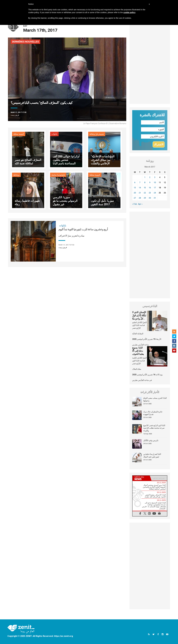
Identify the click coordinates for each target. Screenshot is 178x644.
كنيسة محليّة (19, 134)
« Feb (135, 204)
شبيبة (101, 134)
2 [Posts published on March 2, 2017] (150, 177)
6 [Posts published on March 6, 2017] (135, 182)
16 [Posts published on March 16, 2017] (150, 188)
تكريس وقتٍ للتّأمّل (151, 440)
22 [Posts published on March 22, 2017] (145, 193)
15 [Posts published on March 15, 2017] (145, 188)
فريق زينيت (15, 115)
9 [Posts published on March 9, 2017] (150, 182)
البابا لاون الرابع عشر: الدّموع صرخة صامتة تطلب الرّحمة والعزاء (154, 428)
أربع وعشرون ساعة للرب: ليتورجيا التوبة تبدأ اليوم (83, 229)
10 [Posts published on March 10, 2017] (155, 182)
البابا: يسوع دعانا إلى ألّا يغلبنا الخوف (138, 351)
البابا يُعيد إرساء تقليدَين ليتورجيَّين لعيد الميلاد (152, 455)
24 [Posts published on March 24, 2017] (155, 193)
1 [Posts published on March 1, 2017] (145, 177)
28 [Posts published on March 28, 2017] (140, 198)
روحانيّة (16, 175)
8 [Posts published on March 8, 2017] (145, 182)
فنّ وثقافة (94, 134)
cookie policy (129, 12)
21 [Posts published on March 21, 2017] (140, 193)
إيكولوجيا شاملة (58, 175)
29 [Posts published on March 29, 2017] (145, 198)
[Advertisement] (150, 63)
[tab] (141, 478)
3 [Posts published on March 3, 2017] (155, 177)
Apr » (140, 204)
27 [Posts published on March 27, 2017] (135, 198)
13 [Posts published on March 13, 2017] (135, 188)
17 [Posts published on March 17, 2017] (155, 188)
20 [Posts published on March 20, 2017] (135, 193)
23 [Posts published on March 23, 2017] (150, 193)
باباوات (54, 134)
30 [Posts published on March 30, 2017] (150, 198)
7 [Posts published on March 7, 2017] (140, 182)
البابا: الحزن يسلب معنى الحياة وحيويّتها (155, 399)
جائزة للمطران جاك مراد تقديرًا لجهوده (153, 413)
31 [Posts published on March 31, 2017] (155, 198)
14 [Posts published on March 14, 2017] (140, 188)
